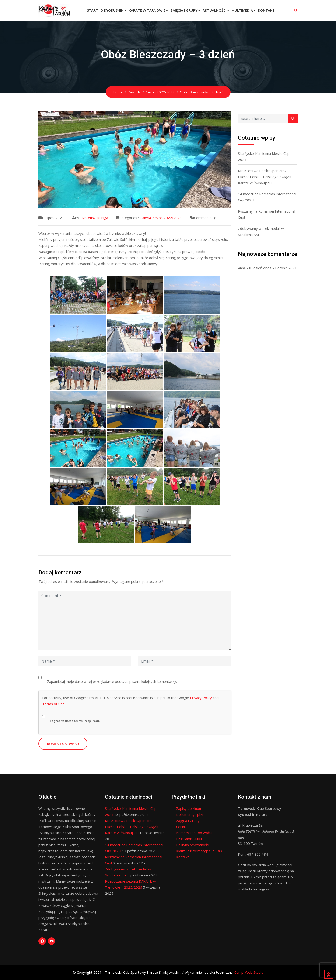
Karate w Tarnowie (147, 10)
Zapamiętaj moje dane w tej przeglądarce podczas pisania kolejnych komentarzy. (112, 681)
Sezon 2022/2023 (167, 218)
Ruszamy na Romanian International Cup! (267, 214)
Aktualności (214, 10)
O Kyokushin (112, 10)
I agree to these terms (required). (71, 717)
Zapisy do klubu (189, 808)
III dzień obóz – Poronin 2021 (273, 268)
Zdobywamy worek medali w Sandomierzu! (261, 231)
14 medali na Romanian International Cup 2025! (267, 197)
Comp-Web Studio (249, 972)
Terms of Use (53, 704)
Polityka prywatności (193, 845)
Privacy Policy (201, 698)
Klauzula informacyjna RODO (199, 851)
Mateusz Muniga (95, 218)
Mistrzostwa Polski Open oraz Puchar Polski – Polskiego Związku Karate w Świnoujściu (265, 177)
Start (93, 10)
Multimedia (242, 10)
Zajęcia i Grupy (184, 10)
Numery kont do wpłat (194, 833)
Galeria (145, 218)
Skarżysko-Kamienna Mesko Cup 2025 (264, 156)
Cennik (181, 827)
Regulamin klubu (189, 839)
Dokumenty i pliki (190, 814)
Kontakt (266, 10)
